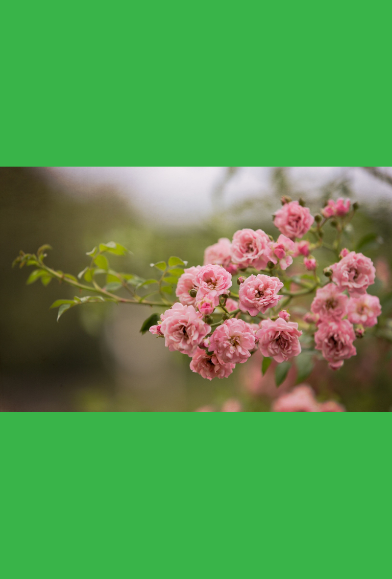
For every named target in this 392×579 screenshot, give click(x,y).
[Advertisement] (201, 82)
